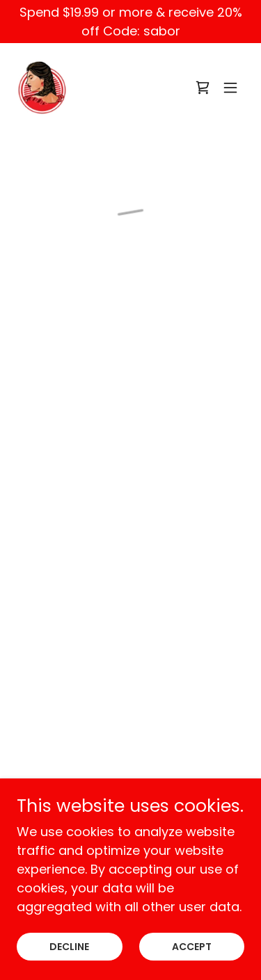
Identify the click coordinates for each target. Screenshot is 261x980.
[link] (42, 88)
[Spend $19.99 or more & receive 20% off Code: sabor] (130, 22)
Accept (192, 947)
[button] (203, 88)
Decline (69, 947)
